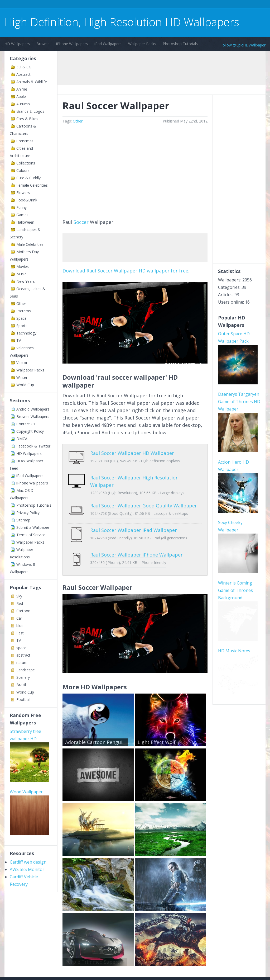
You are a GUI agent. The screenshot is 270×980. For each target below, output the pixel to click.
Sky (19, 596)
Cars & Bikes (27, 119)
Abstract (23, 74)
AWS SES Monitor (27, 869)
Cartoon (23, 611)
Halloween (25, 222)
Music (21, 274)
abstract (23, 655)
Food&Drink (27, 200)
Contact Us (26, 424)
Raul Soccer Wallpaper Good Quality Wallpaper (144, 502)
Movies (23, 267)
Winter (22, 377)
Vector (22, 363)
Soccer (81, 222)
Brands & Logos (30, 111)
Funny (21, 207)
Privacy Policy (28, 513)
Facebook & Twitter (33, 446)
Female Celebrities (32, 185)
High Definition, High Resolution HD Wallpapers (122, 22)
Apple (21, 96)
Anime (22, 89)
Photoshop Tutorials (180, 44)
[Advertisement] (100, 5)
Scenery (23, 677)
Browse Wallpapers (33, 416)
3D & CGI (24, 67)
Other (21, 303)
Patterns (24, 311)
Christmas (25, 141)
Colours (23, 170)
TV (19, 340)
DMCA (22, 439)
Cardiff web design (28, 862)
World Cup (25, 385)
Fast (20, 633)
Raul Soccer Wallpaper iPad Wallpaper (134, 522)
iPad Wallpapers (108, 44)
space (21, 648)
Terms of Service (31, 535)
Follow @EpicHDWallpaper (243, 45)
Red (20, 603)
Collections (26, 163)
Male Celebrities (30, 244)
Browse (43, 44)
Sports (22, 326)
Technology (26, 333)
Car (19, 618)
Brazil (21, 685)
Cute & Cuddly (28, 178)
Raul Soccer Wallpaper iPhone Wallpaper (136, 543)
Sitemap (23, 520)
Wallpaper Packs (142, 44)
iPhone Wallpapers (72, 44)
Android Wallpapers (33, 409)
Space (21, 318)
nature (22, 663)
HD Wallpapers (17, 44)
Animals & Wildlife (32, 82)
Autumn (23, 104)
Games (22, 215)
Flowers (23, 193)
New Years (26, 281)
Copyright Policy (30, 431)
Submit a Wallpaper (33, 527)
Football (23, 699)
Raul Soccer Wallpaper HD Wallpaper (132, 453)
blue (20, 626)
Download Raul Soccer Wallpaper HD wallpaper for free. (126, 271)
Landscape (26, 670)
